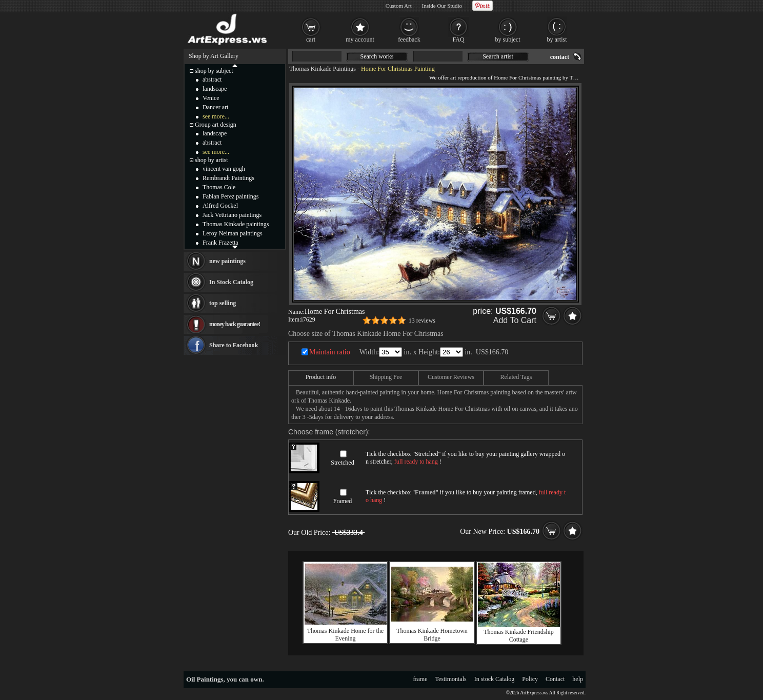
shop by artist (212, 160)
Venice (211, 98)
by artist (557, 39)
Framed (343, 501)
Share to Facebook (234, 345)
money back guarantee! (235, 324)
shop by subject (214, 71)
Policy (530, 679)
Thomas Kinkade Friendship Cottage (519, 636)
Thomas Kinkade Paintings (323, 69)
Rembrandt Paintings (228, 178)
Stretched (342, 463)
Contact (555, 679)
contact (560, 57)
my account (360, 39)
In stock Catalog (495, 679)
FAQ (458, 39)
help (578, 679)
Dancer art (215, 107)
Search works (377, 56)
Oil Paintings (205, 679)
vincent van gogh (224, 169)
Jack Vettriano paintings (232, 215)
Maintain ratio (330, 352)
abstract (212, 79)
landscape (215, 89)
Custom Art (399, 6)
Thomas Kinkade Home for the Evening (345, 635)
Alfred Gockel (220, 206)
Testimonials (451, 679)
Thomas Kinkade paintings (236, 224)
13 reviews (422, 321)
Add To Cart (515, 320)
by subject (508, 39)
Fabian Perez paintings (230, 196)
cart (311, 39)
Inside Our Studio (442, 6)
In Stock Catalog (231, 282)
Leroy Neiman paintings (233, 233)
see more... (216, 116)
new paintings (227, 261)
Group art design (216, 125)
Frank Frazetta (220, 243)
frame (420, 679)
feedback (409, 39)
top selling (223, 303)
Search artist (498, 56)
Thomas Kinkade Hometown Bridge (432, 635)
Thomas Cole (219, 187)
